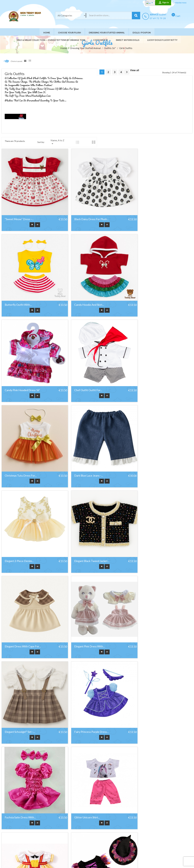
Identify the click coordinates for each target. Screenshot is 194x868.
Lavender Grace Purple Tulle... (23, 778)
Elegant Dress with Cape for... (87, 456)
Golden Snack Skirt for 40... (85, 617)
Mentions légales (117, 825)
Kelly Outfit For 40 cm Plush (151, 697)
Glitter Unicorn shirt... (18, 617)
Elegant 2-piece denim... (148, 375)
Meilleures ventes (80, 829)
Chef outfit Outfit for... (148, 295)
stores (112, 848)
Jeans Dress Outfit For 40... (21, 697)
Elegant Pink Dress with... (149, 456)
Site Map (113, 844)
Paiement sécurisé (117, 837)
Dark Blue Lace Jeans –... (84, 375)
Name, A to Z (57, 142)
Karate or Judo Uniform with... (88, 697)
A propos (113, 833)
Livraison (113, 822)
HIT (40, 861)
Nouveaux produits (80, 825)
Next (127, 72)
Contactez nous (180, 3)
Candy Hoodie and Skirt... (20, 295)
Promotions (77, 822)
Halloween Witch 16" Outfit (151, 617)
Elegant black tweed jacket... (22, 456)
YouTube (15, 839)
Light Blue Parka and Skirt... (86, 778)
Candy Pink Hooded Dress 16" (87, 295)
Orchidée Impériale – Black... (151, 778)
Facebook (8, 839)
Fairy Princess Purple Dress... (87, 536)
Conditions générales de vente (123, 829)
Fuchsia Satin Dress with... (150, 536)
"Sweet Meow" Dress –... (19, 214)
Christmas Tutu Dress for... (21, 375)
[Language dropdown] (148, 3)
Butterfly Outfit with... (148, 214)
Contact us (114, 841)
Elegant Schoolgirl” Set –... (20, 536)
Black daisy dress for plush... (87, 214)
